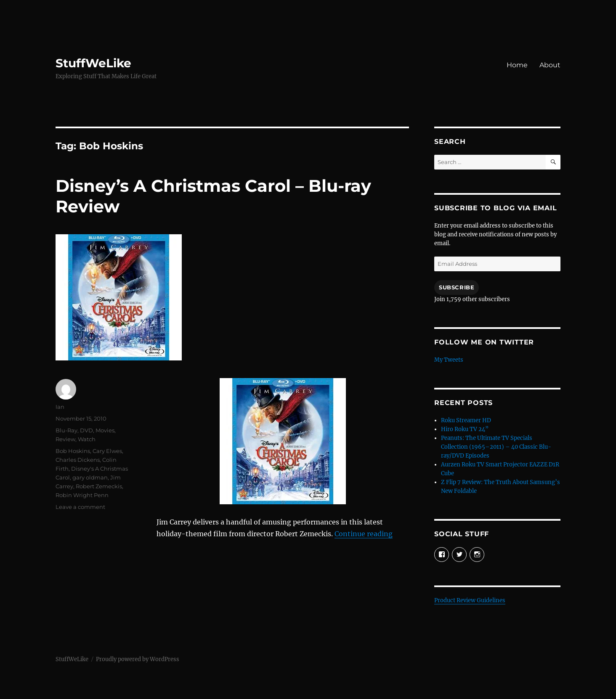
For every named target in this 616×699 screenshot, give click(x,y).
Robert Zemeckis (99, 486)
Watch (87, 439)
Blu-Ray (66, 430)
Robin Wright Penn (82, 495)
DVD (86, 430)
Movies (105, 430)
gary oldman (90, 477)
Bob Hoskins (73, 451)
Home (517, 65)
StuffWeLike (93, 63)
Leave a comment (80, 507)
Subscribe (457, 287)
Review (65, 439)
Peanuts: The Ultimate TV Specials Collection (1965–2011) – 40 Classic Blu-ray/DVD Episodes (496, 447)
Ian (60, 407)
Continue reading (364, 534)
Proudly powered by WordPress (138, 659)
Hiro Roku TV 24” (465, 429)
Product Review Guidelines (470, 600)
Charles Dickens (78, 460)
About (550, 65)
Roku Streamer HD (466, 420)
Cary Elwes (107, 451)
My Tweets (449, 360)
